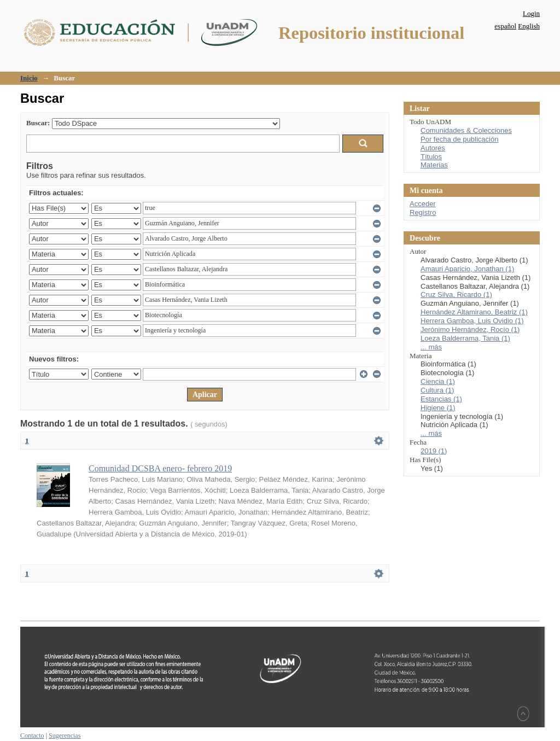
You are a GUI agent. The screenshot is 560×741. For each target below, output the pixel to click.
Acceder (423, 204)
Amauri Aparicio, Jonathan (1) (467, 269)
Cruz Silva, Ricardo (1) (456, 294)
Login (531, 13)
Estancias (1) (441, 399)
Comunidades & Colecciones (466, 130)
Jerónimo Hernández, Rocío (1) (470, 329)
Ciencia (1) (438, 381)
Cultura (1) (437, 390)
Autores (433, 148)
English (529, 26)
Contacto (32, 736)
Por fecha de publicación (459, 139)
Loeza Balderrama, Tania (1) (465, 338)
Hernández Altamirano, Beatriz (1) (474, 312)
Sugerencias (65, 736)
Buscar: (38, 123)
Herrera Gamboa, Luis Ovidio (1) (472, 321)
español (505, 26)
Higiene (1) (438, 408)
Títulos (431, 157)
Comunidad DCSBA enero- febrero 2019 (160, 468)
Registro (423, 212)
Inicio (29, 78)
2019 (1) (434, 451)
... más (431, 347)
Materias (434, 165)
